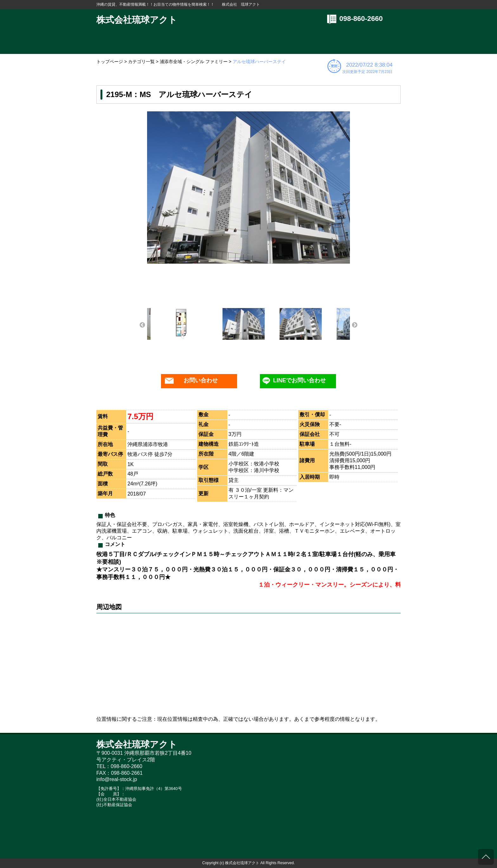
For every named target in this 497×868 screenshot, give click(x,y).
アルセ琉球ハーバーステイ (259, 62)
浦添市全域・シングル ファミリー (194, 62)
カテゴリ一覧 (141, 62)
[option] (248, 187)
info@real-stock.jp (117, 779)
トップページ (110, 62)
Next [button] (355, 325)
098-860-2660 (361, 19)
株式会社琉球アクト (137, 20)
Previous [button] (142, 325)
